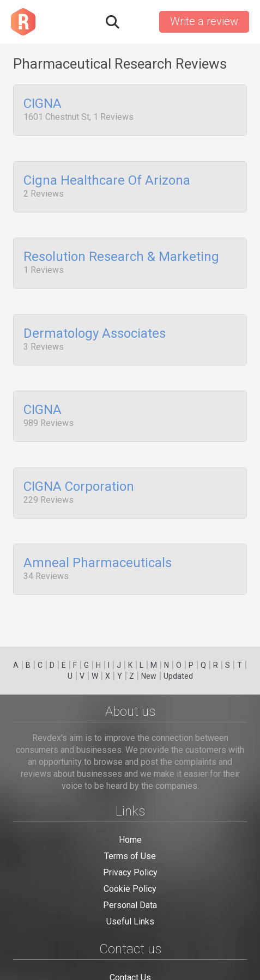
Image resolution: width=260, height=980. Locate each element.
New (149, 676)
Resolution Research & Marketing (121, 251)
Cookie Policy (130, 889)
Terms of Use (130, 856)
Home (130, 840)
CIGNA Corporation (79, 470)
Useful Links (130, 921)
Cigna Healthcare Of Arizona (107, 177)
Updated (178, 676)
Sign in (138, 22)
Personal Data (130, 905)
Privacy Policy (130, 872)
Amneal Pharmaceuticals (98, 544)
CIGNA (43, 104)
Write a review (204, 21)
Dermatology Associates (95, 324)
